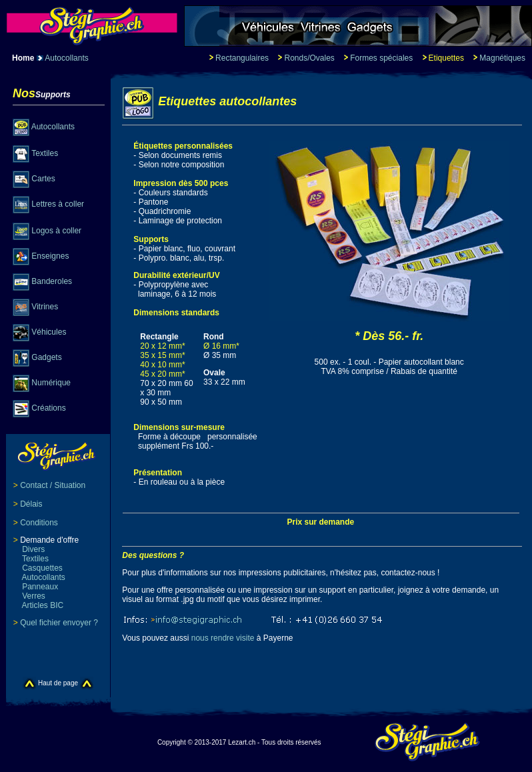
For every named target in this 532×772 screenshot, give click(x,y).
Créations (48, 408)
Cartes (43, 179)
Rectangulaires (242, 58)
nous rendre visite (223, 638)
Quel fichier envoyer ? (59, 623)
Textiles (45, 153)
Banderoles (52, 281)
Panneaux (36, 587)
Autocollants (66, 58)
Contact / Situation (53, 485)
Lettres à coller (58, 204)
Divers (29, 549)
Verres (29, 596)
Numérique (51, 383)
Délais (31, 504)
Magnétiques (502, 58)
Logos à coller (56, 231)
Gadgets (46, 357)
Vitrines (45, 307)
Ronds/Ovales (309, 58)
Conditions (39, 523)
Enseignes (50, 256)
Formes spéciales (382, 58)
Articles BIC (38, 605)
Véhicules (49, 332)
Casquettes (38, 568)
